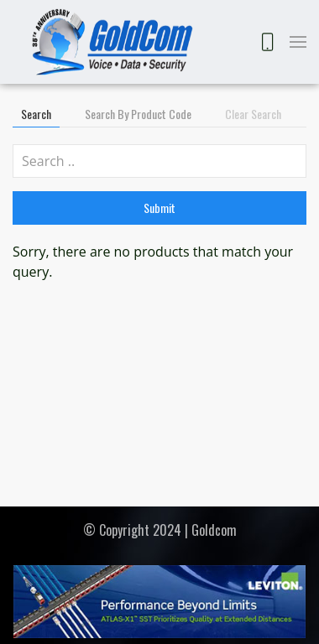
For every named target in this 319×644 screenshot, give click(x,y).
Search (36, 114)
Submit (159, 208)
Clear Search (253, 114)
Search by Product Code (138, 114)
